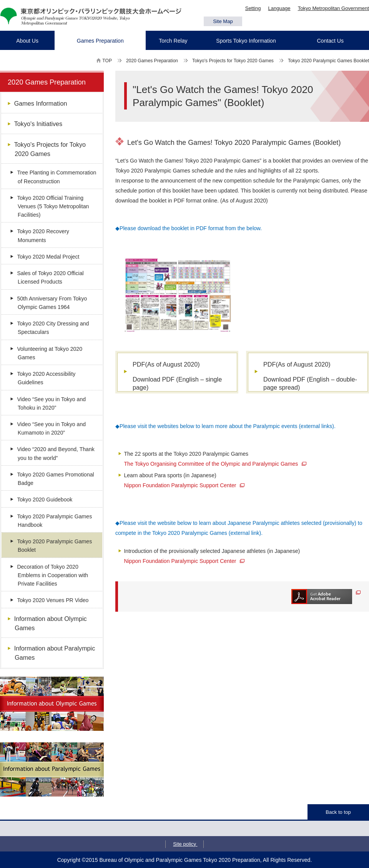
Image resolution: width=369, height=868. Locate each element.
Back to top (338, 812)
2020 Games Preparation (152, 61)
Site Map (223, 21)
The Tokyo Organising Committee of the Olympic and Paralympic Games (215, 464)
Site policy (185, 844)
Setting (253, 8)
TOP (107, 61)
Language (279, 8)
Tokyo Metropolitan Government (333, 8)
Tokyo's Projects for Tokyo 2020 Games (233, 61)
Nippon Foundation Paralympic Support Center (184, 485)
